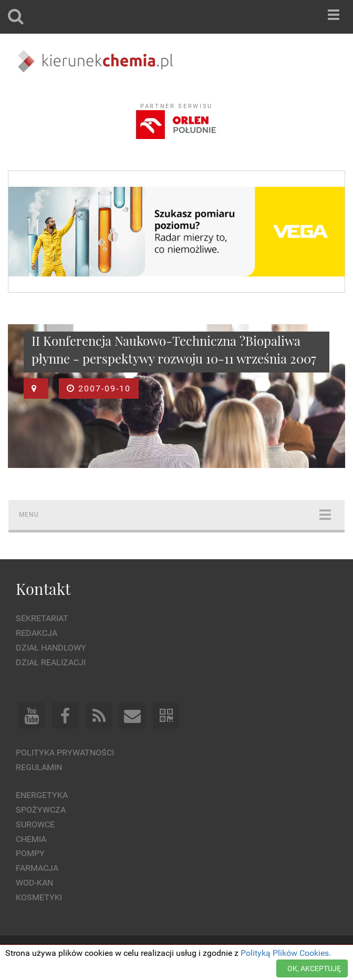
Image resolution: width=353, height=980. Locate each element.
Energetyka (42, 795)
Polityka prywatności (65, 753)
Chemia (31, 839)
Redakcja (37, 633)
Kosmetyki (39, 897)
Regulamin (39, 767)
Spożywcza (41, 810)
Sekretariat (42, 618)
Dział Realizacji (51, 662)
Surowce (35, 824)
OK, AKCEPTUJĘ (314, 968)
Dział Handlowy (51, 648)
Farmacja (37, 868)
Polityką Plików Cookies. (286, 953)
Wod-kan (34, 883)
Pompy (30, 853)
